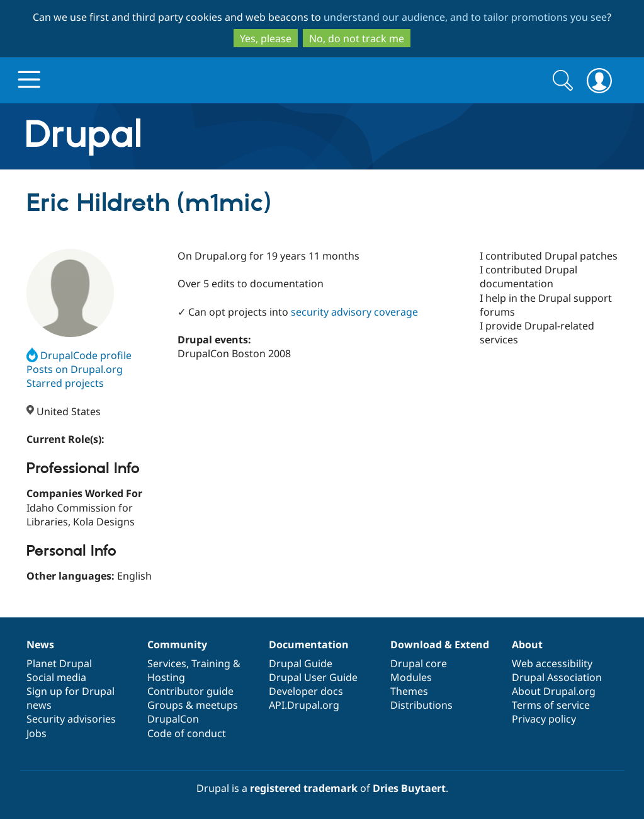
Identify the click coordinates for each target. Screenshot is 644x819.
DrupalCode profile (79, 355)
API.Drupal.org (304, 705)
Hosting (166, 677)
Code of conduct (187, 733)
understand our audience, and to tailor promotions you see (465, 17)
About (527, 644)
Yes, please (266, 38)
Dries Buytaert (409, 788)
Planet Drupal (59, 663)
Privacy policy (544, 719)
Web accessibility (552, 663)
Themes (409, 691)
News (40, 644)
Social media (56, 677)
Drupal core (419, 663)
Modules (411, 677)
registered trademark (304, 788)
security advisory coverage (354, 312)
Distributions (421, 705)
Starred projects (65, 383)
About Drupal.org (554, 691)
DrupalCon (173, 719)
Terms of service (551, 705)
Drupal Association (557, 677)
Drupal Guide (301, 663)
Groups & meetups (193, 705)
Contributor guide (190, 691)
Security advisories (71, 719)
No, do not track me (357, 38)
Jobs (37, 733)
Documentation (309, 644)
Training (211, 663)
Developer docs (306, 691)
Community (177, 644)
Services (167, 663)
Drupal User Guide (313, 677)
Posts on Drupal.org (75, 369)
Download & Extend (440, 644)
